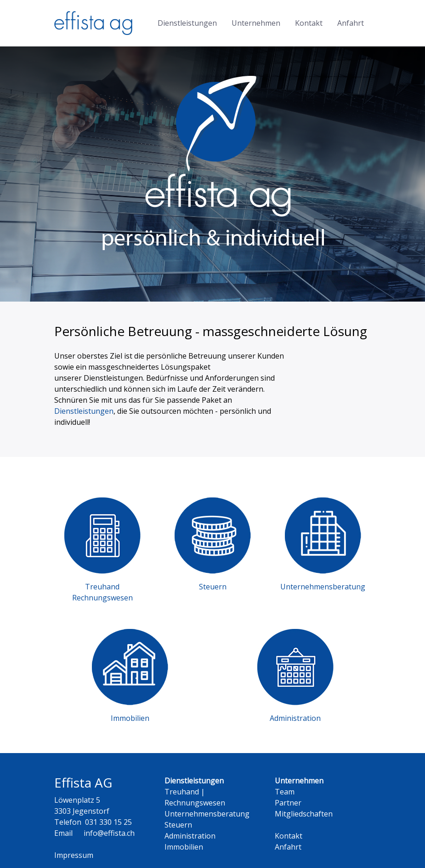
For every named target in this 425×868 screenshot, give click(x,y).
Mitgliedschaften (304, 814)
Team (285, 792)
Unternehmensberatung (207, 814)
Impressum (74, 855)
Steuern (178, 825)
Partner (288, 803)
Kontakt (309, 23)
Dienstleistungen (187, 23)
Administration (190, 836)
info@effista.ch (109, 833)
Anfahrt (351, 23)
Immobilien (184, 847)
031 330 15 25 (108, 822)
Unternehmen (256, 23)
